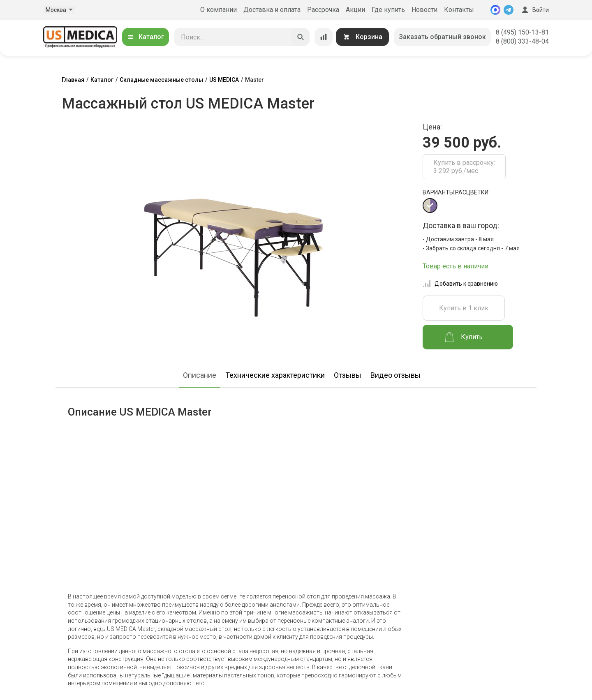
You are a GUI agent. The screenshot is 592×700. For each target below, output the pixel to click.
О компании (219, 10)
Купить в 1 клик (464, 308)
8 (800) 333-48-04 (522, 41)
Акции (355, 10)
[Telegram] (509, 10)
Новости (424, 10)
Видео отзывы (395, 375)
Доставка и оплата (272, 10)
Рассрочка (323, 10)
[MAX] (495, 10)
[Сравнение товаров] (324, 37)
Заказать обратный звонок (442, 37)
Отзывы (348, 375)
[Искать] (301, 37)
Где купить (388, 10)
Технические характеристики (275, 375)
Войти (534, 10)
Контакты (459, 10)
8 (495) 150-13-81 (522, 32)
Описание (200, 375)
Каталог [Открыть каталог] (146, 37)
